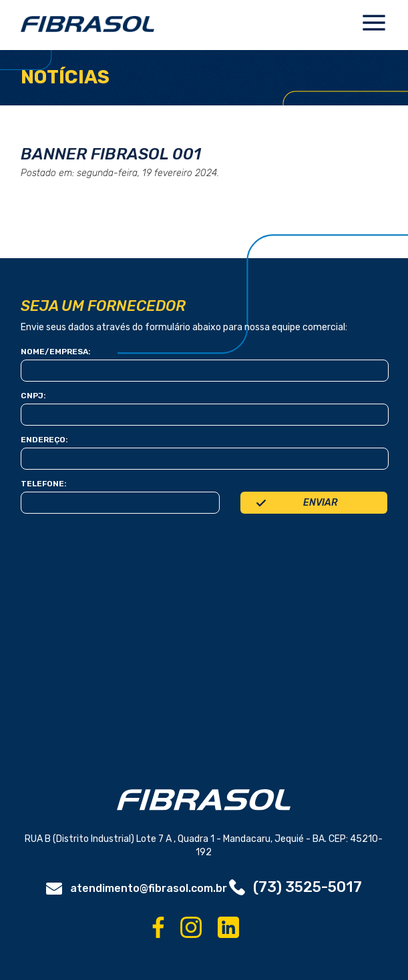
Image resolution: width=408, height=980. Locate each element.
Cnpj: (33, 396)
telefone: (44, 484)
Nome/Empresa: (56, 352)
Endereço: (44, 440)
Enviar (320, 503)
